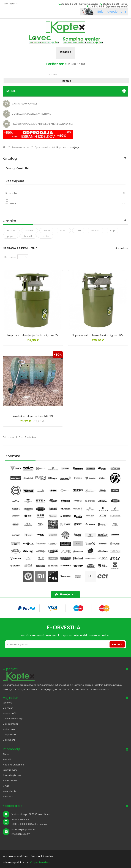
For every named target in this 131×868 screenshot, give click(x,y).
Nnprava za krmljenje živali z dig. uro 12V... (98, 335)
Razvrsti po (10, 257)
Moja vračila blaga (13, 719)
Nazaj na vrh (68, 594)
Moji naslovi (9, 729)
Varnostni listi (10, 791)
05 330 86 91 (109, 7)
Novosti (7, 759)
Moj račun (8, 708)
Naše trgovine (10, 770)
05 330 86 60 (115, 4)
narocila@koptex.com (24, 829)
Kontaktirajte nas (12, 775)
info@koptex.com (21, 834)
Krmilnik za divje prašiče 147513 (33, 416)
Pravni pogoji (10, 781)
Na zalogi (11, 204)
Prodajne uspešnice (13, 765)
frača (63, 231)
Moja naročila (10, 713)
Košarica (7, 703)
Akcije (6, 754)
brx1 (79, 231)
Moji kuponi (9, 740)
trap (112, 231)
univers (29, 231)
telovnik (95, 231)
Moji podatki (9, 735)
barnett (28, 236)
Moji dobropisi (10, 724)
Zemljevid (8, 797)
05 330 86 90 (80, 4)
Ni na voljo (11, 193)
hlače (46, 236)
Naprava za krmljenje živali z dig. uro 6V (33, 335)
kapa (47, 231)
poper (10, 236)
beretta (11, 231)
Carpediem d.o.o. (40, 862)
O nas (6, 786)
